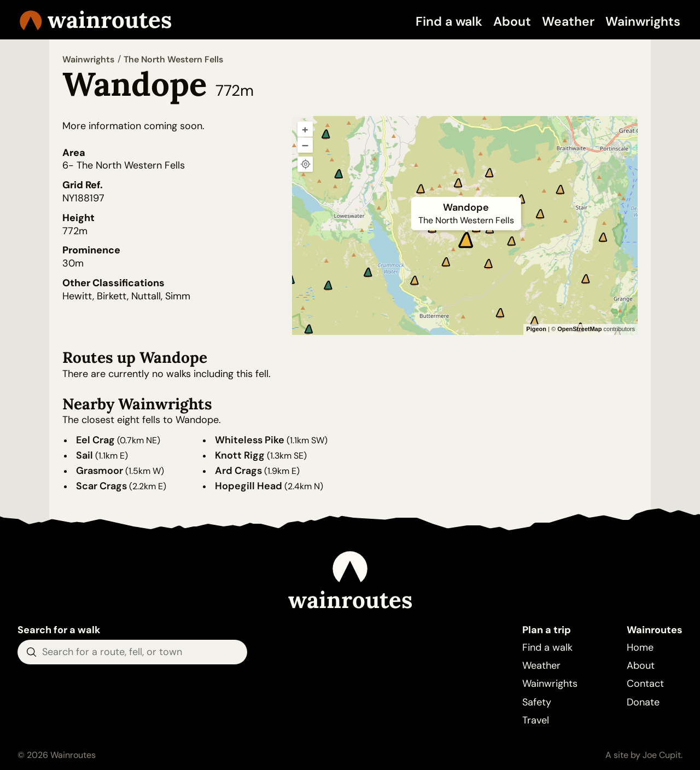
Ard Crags (238, 471)
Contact (645, 684)
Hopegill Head (249, 486)
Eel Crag (95, 440)
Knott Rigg (240, 455)
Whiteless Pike (250, 440)
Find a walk (449, 21)
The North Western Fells (173, 59)
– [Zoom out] (305, 145)
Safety (537, 702)
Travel (536, 720)
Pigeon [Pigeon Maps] (536, 329)
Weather (568, 21)
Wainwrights (643, 21)
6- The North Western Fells (124, 165)
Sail (84, 455)
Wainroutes (96, 20)
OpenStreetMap (579, 329)
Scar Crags (101, 486)
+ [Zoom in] (305, 129)
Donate (643, 702)
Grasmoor (100, 471)
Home (640, 647)
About (512, 21)
